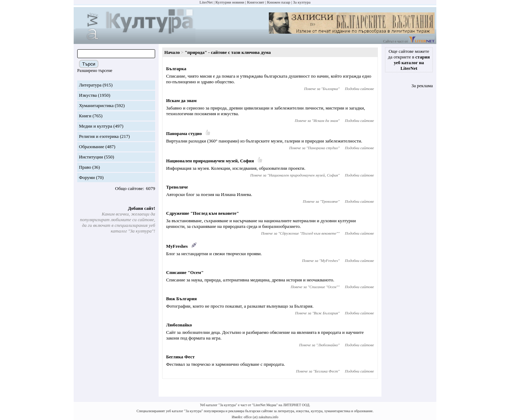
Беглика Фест (180, 357)
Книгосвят (256, 2)
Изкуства (88, 95)
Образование (92, 147)
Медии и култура (96, 126)
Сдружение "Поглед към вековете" (203, 213)
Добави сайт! (141, 208)
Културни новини (230, 2)
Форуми (87, 177)
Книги (85, 116)
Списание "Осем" (185, 272)
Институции (91, 157)
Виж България (181, 299)
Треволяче (177, 187)
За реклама (422, 86)
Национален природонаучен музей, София (210, 161)
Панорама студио (184, 133)
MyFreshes (177, 246)
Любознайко (179, 325)
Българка (176, 69)
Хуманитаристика (96, 105)
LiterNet (206, 2)
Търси (89, 64)
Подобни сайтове (359, 89)
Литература (90, 85)
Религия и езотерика (99, 136)
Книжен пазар (279, 2)
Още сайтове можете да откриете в (409, 60)
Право (85, 167)
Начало (172, 52)
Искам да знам (181, 100)
